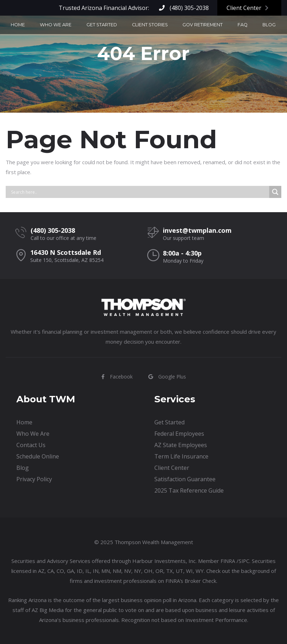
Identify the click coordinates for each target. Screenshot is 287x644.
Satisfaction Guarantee (185, 479)
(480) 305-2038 (184, 8)
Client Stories (138, 25)
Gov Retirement (183, 25)
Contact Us (263, 25)
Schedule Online (38, 456)
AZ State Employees (181, 445)
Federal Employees (179, 434)
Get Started (98, 25)
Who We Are (59, 25)
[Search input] (139, 192)
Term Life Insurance (181, 456)
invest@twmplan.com (197, 230)
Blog (235, 25)
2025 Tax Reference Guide (189, 490)
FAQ (215, 25)
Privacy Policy (34, 479)
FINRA (227, 561)
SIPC (244, 561)
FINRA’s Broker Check (191, 581)
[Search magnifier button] (275, 192)
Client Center (248, 8)
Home (29, 25)
